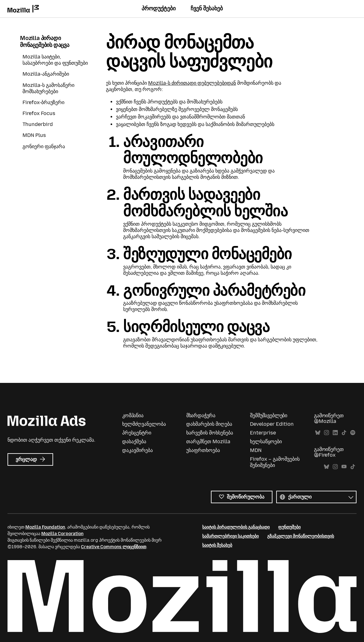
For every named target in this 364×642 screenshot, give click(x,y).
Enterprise (263, 433)
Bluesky (318, 433)
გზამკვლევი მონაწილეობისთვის (301, 536)
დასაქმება (134, 441)
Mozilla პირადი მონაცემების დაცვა (45, 42)
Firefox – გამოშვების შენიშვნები (275, 462)
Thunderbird (38, 124)
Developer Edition (272, 424)
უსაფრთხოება (203, 450)
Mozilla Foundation (45, 527)
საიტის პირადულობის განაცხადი (236, 527)
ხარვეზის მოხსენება (210, 433)
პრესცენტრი (137, 433)
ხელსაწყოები (266, 441)
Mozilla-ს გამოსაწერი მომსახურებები (48, 88)
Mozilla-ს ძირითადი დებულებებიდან (192, 83)
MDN (256, 450)
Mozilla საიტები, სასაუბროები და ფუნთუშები (55, 60)
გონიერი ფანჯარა (44, 146)
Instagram (327, 433)
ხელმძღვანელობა (144, 424)
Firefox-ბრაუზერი (43, 102)
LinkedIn (335, 433)
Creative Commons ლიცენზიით (114, 547)
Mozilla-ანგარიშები (46, 74)
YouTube (344, 467)
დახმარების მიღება (209, 424)
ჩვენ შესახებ (207, 8)
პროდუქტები (159, 8)
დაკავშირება (137, 450)
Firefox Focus (39, 113)
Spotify (353, 433)
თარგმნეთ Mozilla (208, 441)
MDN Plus (34, 135)
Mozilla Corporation (62, 534)
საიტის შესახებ (217, 545)
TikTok (344, 433)
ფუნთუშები (289, 527)
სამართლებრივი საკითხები (230, 536)
